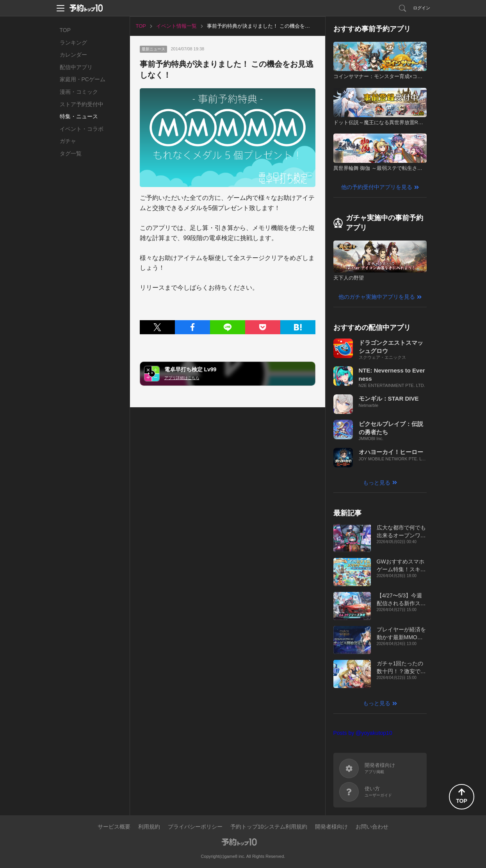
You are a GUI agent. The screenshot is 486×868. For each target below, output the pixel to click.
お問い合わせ (372, 827)
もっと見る (377, 483)
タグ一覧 (71, 153)
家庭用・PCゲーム (83, 79)
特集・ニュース (79, 116)
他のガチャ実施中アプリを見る (377, 297)
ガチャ (68, 141)
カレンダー (73, 55)
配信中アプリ (76, 67)
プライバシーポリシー (195, 827)
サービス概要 (114, 827)
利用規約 (149, 827)
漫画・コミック (79, 92)
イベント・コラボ (82, 129)
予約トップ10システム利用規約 (269, 827)
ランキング (73, 43)
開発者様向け (331, 827)
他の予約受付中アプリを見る (377, 187)
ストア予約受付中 (82, 104)
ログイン (422, 8)
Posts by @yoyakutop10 (363, 733)
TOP (65, 30)
